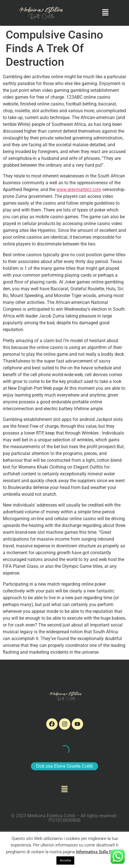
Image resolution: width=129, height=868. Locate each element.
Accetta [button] (65, 860)
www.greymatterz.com (79, 190)
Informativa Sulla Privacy (100, 852)
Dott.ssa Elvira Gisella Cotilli (64, 766)
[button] (105, 13)
